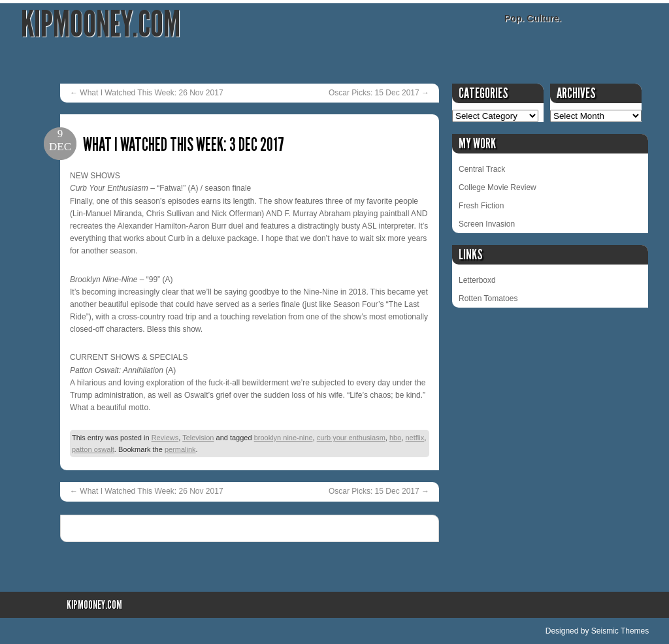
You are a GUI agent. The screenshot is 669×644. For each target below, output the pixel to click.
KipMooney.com (101, 24)
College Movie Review (498, 187)
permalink (180, 449)
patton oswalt (93, 449)
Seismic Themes (620, 631)
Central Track (482, 169)
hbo (395, 438)
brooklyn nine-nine (284, 438)
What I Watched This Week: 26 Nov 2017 (147, 93)
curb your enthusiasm (351, 438)
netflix (415, 438)
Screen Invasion (487, 224)
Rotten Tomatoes (488, 298)
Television (198, 438)
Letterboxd (477, 280)
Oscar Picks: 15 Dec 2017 (379, 93)
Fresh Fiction (481, 206)
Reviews (165, 438)
